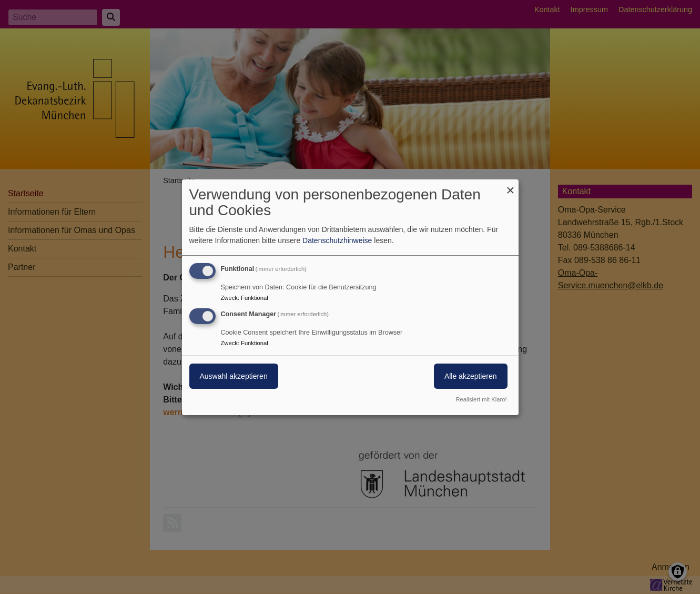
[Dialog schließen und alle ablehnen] (511, 185)
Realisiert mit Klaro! (481, 399)
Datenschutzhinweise (337, 240)
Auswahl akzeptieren (234, 376)
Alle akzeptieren (471, 376)
